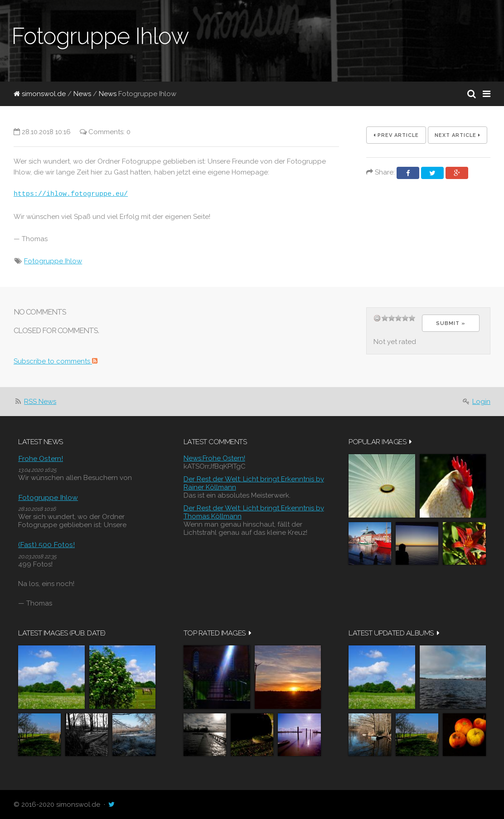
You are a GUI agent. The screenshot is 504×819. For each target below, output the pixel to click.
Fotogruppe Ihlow (53, 261)
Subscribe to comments (56, 361)
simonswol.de (40, 94)
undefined (377, 318)
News (82, 94)
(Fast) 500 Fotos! (46, 545)
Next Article (458, 135)
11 (405, 318)
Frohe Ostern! (41, 458)
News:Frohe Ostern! (214, 458)
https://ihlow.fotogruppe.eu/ (71, 194)
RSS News (40, 402)
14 (412, 318)
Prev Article (396, 135)
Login (481, 402)
